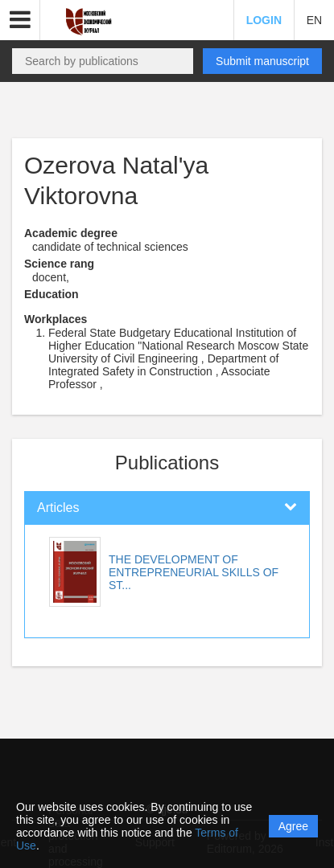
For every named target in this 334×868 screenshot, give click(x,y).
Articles (58, 508)
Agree (293, 826)
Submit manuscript (262, 61)
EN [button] (314, 20)
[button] (20, 20)
